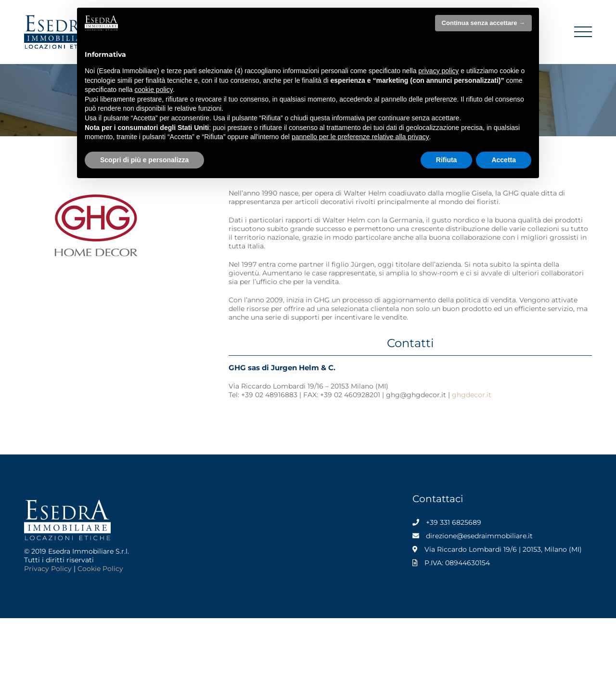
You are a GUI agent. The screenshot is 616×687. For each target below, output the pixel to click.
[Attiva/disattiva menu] (583, 32)
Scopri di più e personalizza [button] (144, 160)
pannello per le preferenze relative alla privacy (360, 137)
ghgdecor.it (472, 395)
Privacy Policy (48, 569)
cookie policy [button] (154, 90)
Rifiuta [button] (447, 160)
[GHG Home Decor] (96, 192)
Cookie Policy (100, 569)
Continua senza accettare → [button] (483, 23)
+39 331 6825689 (454, 522)
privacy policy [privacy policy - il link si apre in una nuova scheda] (438, 71)
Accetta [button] (504, 160)
